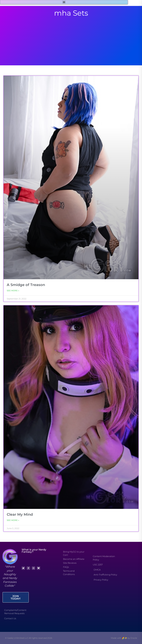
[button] (64, 2)
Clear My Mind (20, 514)
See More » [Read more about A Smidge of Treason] (13, 291)
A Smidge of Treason (26, 285)
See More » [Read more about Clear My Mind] (13, 520)
